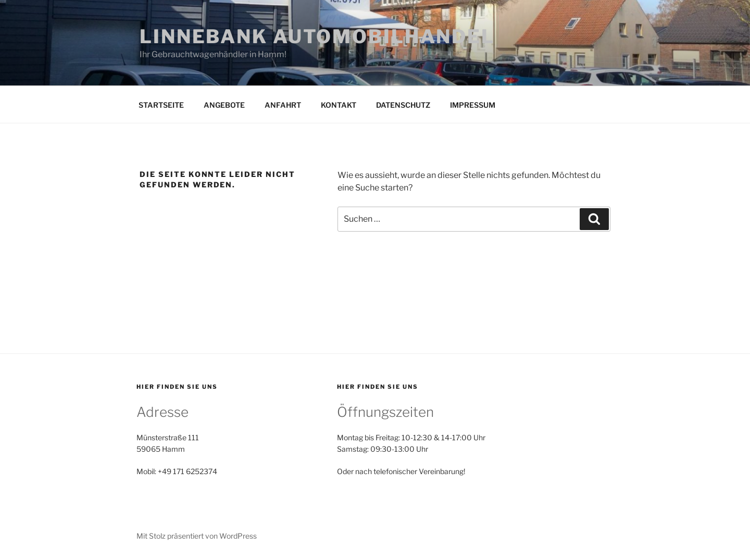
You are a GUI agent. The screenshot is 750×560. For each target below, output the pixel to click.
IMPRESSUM (473, 105)
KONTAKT (339, 105)
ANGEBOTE (224, 105)
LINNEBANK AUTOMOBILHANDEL (317, 36)
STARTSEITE (161, 105)
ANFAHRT (283, 105)
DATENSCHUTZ (403, 105)
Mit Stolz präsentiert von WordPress (197, 536)
